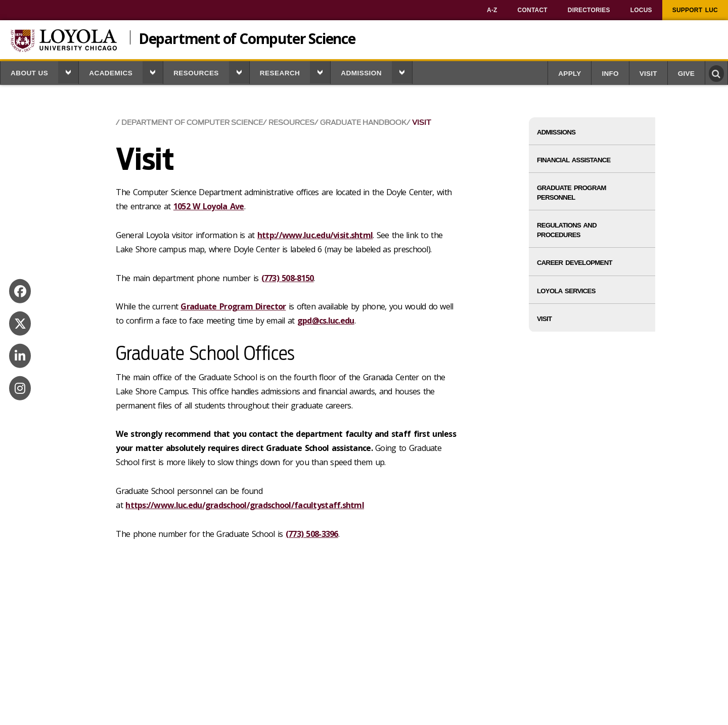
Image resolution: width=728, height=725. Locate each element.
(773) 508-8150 (288, 278)
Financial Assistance (574, 160)
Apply (570, 74)
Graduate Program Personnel (572, 193)
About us (29, 73)
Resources (196, 73)
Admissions (556, 132)
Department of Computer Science (247, 37)
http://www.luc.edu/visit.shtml (315, 235)
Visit (648, 74)
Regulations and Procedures (567, 230)
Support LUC (695, 10)
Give (686, 74)
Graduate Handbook (363, 123)
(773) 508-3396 (312, 534)
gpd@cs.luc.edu (326, 321)
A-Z (492, 10)
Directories (589, 10)
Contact (533, 10)
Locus (641, 10)
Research (280, 73)
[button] (68, 72)
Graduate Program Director (233, 306)
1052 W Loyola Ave (209, 206)
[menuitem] (492, 10)
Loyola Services (566, 291)
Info (610, 74)
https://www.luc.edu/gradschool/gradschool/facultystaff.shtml (245, 505)
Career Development (575, 263)
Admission (361, 73)
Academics (111, 73)
